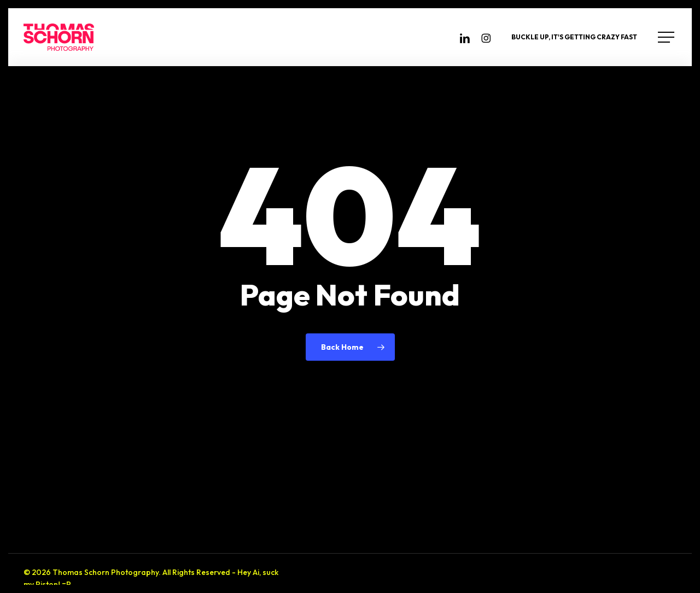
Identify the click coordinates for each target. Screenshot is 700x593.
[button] (667, 37)
